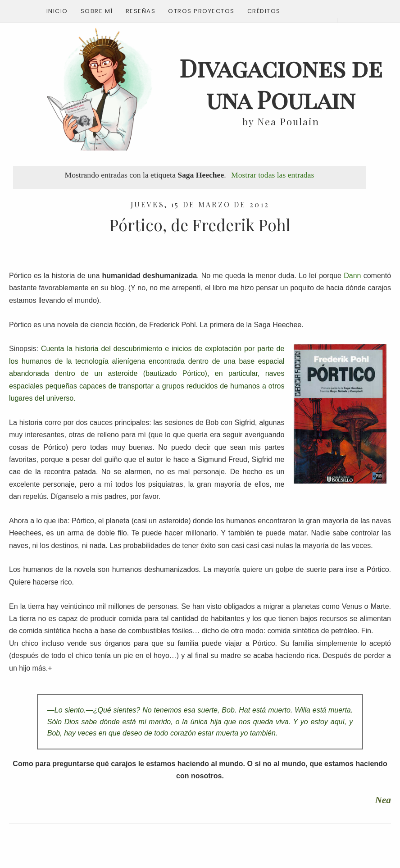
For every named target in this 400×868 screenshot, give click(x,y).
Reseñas (141, 11)
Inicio (57, 11)
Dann (352, 276)
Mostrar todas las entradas (273, 175)
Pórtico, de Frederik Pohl (200, 225)
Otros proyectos (201, 11)
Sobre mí (97, 11)
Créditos (264, 11)
